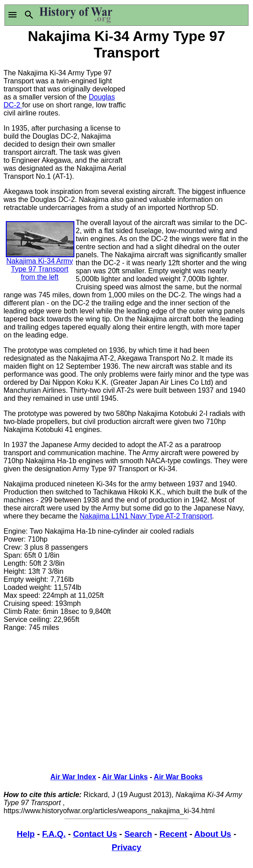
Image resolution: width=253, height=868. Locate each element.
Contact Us (95, 834)
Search (138, 834)
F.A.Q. (54, 834)
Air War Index (73, 777)
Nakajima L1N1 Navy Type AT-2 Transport (146, 516)
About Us (213, 834)
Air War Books (178, 777)
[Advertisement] (188, 118)
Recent (173, 834)
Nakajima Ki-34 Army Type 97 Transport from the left (40, 258)
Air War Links (125, 777)
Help (26, 834)
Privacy (126, 847)
